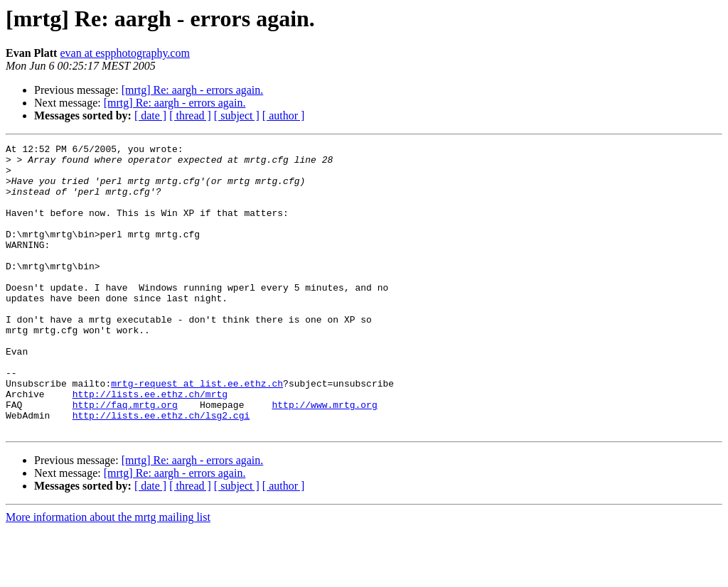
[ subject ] (237, 115)
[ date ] (150, 115)
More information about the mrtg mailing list (108, 575)
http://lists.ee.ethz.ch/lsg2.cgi (161, 470)
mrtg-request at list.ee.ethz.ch (197, 432)
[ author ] (284, 115)
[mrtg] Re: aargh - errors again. (193, 90)
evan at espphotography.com (124, 53)
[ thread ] (190, 115)
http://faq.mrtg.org (125, 458)
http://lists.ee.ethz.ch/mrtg (150, 445)
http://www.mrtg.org (324, 458)
